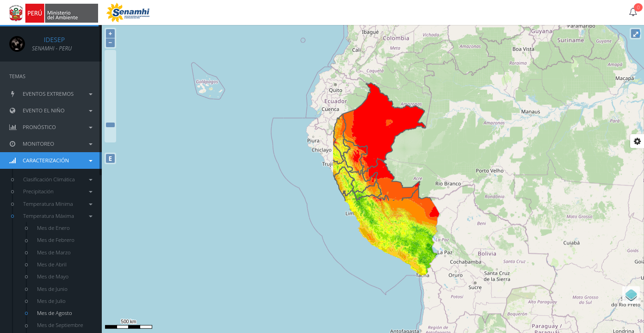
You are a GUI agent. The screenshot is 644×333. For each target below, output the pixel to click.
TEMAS (17, 76)
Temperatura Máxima (58, 216)
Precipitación (58, 191)
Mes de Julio (51, 301)
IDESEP (48, 40)
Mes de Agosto (55, 313)
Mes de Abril (52, 264)
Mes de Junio (52, 289)
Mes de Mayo (53, 276)
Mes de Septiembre (60, 325)
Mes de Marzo (54, 252)
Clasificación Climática (58, 179)
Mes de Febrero (56, 240)
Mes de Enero (53, 228)
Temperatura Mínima (58, 204)
